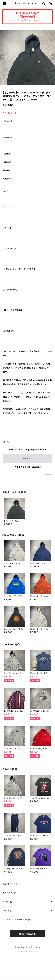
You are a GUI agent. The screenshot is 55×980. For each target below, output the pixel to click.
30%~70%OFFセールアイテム (17, 920)
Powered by (28, 952)
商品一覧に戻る (28, 934)
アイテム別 (7, 902)
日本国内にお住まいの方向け (28, 467)
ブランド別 (7, 911)
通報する (48, 474)
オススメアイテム (10, 893)
